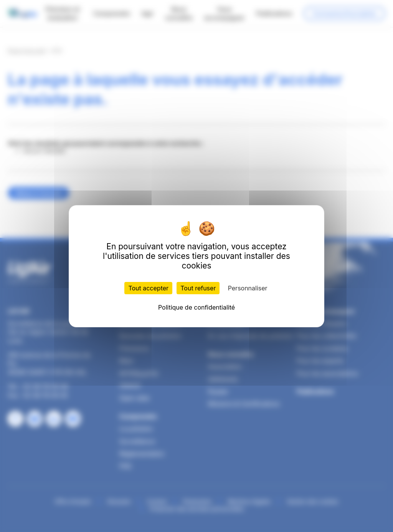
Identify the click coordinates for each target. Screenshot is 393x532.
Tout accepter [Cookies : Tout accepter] (148, 288)
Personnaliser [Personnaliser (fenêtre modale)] (248, 288)
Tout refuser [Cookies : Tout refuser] (198, 288)
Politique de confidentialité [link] (196, 307)
